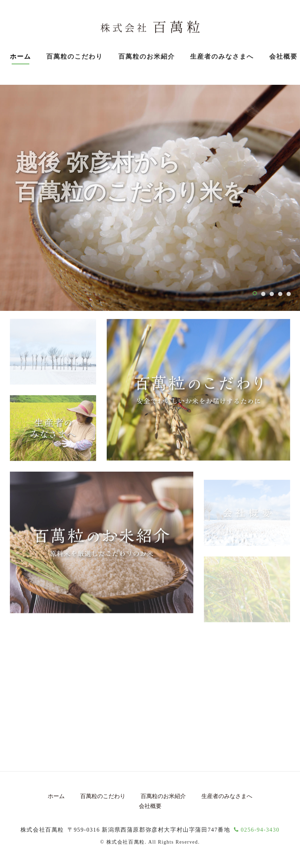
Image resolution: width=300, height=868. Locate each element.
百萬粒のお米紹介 (163, 796)
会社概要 (150, 806)
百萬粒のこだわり (75, 57)
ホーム (20, 57)
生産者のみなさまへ (222, 57)
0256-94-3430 (257, 830)
